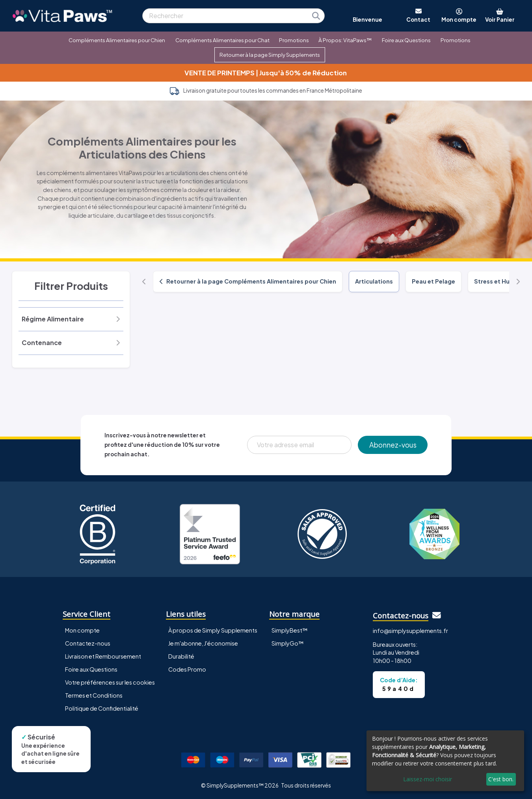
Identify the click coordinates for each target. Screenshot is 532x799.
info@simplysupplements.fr (410, 631)
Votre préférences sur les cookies (110, 682)
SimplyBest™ (290, 630)
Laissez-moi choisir (428, 779)
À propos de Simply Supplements (213, 630)
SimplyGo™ (288, 643)
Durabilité (181, 656)
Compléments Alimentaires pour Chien (117, 40)
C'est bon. (501, 779)
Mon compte (82, 630)
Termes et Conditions (94, 695)
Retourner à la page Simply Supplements (270, 55)
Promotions (294, 40)
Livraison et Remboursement (103, 656)
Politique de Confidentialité (102, 708)
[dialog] (445, 761)
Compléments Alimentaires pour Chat (222, 40)
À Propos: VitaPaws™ (345, 40)
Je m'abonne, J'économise (203, 643)
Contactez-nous (88, 643)
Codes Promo (187, 669)
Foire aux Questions (406, 40)
